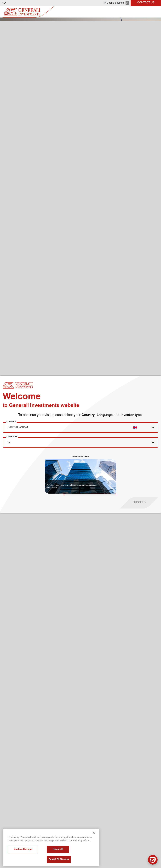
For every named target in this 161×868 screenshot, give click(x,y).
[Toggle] (156, 12)
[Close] (94, 855)
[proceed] (139, 503)
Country (11, 422)
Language (12, 437)
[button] (114, 3)
